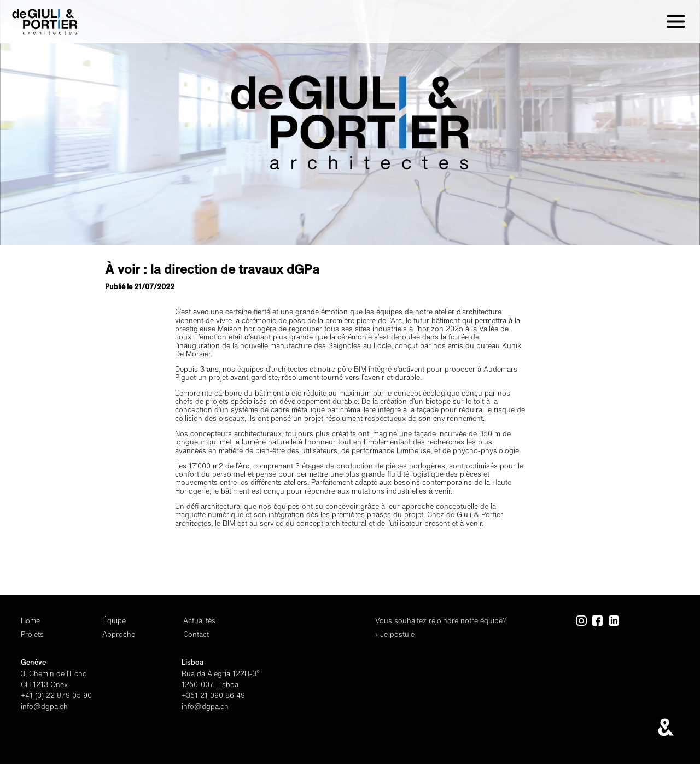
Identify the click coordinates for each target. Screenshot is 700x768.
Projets (32, 634)
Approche (119, 634)
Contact (196, 634)
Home (30, 621)
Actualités (199, 621)
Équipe (114, 621)
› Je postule (395, 634)
